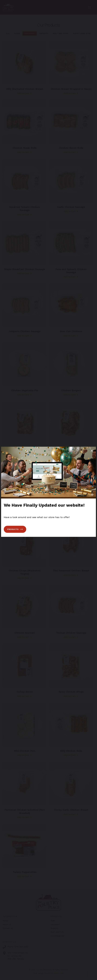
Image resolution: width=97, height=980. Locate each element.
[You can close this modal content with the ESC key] (48, 490)
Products (15, 529)
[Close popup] (92, 451)
